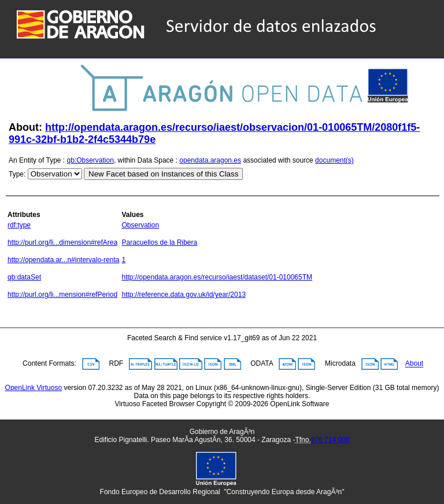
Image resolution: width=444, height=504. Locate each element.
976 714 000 (330, 440)
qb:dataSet (24, 277)
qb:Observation (90, 160)
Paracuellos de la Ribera (159, 242)
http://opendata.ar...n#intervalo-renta (63, 260)
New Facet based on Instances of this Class (163, 174)
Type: (17, 174)
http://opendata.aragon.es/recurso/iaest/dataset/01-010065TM (217, 277)
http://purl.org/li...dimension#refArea (62, 242)
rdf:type (19, 225)
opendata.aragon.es (210, 160)
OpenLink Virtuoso (34, 388)
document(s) (334, 160)
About (414, 364)
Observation (140, 225)
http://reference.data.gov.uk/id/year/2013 (184, 295)
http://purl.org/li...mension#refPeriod (62, 295)
